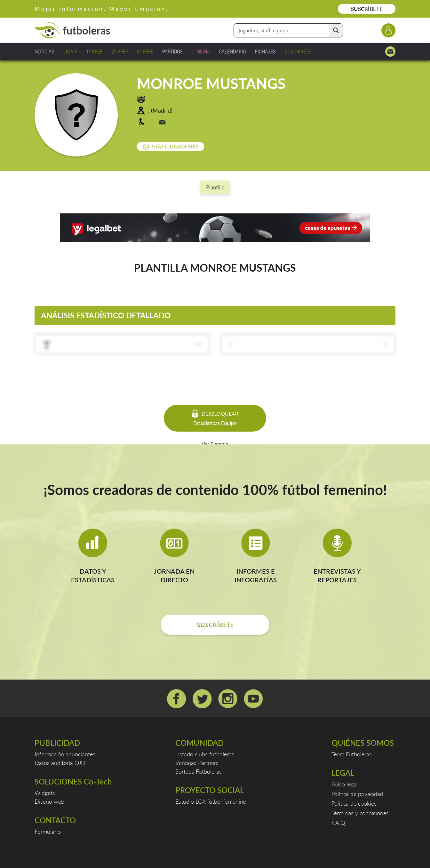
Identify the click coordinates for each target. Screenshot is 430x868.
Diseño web (49, 801)
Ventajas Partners (197, 763)
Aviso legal (345, 784)
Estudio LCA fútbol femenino (211, 801)
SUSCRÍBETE (367, 9)
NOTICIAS (44, 51)
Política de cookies (354, 803)
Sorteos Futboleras (199, 771)
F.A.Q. (339, 823)
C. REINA (201, 51)
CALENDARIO (232, 51)
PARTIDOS (172, 51)
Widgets (45, 793)
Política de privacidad (357, 794)
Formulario (48, 832)
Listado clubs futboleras (205, 754)
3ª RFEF (145, 51)
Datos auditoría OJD (60, 763)
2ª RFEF (120, 51)
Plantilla (215, 187)
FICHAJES (265, 51)
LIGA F (70, 51)
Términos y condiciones (360, 813)
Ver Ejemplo (215, 444)
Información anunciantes (65, 754)
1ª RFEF (94, 51)
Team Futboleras (352, 754)
